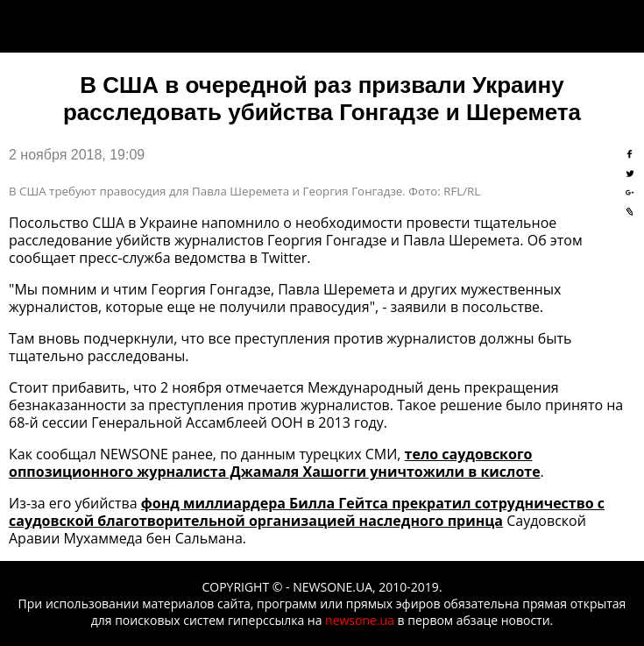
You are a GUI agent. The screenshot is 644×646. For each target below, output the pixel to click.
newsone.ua (360, 620)
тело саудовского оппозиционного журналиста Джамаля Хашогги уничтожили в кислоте (275, 463)
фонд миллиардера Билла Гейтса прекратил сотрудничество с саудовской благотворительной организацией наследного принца (307, 512)
